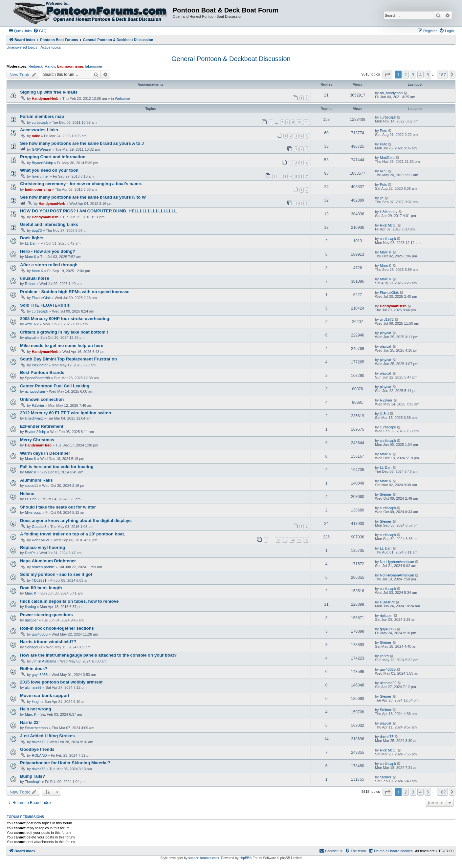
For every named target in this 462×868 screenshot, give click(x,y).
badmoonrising (70, 66)
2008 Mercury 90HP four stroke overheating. (65, 319)
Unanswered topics (22, 47)
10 (299, 122)
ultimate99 (33, 687)
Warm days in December (45, 453)
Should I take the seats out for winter (58, 507)
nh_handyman (391, 93)
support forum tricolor (204, 858)
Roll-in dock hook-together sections (57, 628)
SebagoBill (34, 647)
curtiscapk (40, 122)
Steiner (386, 494)
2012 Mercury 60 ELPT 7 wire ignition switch (66, 413)
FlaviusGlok (41, 298)
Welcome (122, 98)
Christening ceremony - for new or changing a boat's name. (81, 184)
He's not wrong (36, 709)
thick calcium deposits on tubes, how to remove (69, 601)
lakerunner (94, 66)
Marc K (31, 257)
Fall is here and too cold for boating (57, 467)
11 (306, 122)
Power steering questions (46, 615)
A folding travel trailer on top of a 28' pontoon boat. (73, 534)
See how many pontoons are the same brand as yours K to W (83, 197)
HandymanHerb (45, 98)
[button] (387, 75)
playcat (31, 337)
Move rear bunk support (45, 695)
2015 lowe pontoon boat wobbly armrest (61, 682)
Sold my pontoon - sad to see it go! (56, 574)
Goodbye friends (37, 749)
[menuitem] (40, 31)
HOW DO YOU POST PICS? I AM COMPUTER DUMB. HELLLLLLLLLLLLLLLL (99, 211)
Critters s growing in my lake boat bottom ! (64, 332)
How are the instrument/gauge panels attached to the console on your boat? (98, 655)
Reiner (30, 284)
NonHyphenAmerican (397, 562)
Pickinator (40, 365)
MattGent (387, 158)
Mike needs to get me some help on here (62, 346)
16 (306, 540)
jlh (382, 198)
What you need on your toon (49, 170)
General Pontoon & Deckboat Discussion (231, 59)
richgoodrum (35, 391)
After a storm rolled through (49, 265)
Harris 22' (30, 722)
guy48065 (40, 634)
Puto (384, 131)
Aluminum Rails (36, 480)
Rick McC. (388, 225)
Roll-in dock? (34, 669)
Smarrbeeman (36, 728)
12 (278, 540)
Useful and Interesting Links (49, 224)
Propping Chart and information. (53, 157)
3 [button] (413, 75)
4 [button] (420, 75)
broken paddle (43, 567)
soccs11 (32, 486)
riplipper (31, 620)
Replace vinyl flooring (43, 547)
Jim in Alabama (44, 661)
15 (299, 540)
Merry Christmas (37, 440)
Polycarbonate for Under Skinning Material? (65, 763)
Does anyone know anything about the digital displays (76, 521)
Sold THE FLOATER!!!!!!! (45, 305)
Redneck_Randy (42, 66)
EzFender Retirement (42, 426)
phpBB (244, 858)
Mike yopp (33, 512)
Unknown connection (42, 399)
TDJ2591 (39, 580)
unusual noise (35, 278)
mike (36, 136)
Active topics (51, 47)
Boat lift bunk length (41, 588)
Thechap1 (33, 782)
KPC (384, 171)
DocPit (30, 553)
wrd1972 (32, 324)
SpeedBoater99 (37, 378)
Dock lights (32, 238)
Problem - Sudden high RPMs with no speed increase (75, 292)
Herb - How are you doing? (48, 251)
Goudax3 (39, 527)
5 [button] (428, 75)
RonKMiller (41, 540)
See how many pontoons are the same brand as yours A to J (82, 143)
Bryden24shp (43, 163)
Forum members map (42, 116)
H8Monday (389, 212)
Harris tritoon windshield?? (48, 642)
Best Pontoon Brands (42, 372)
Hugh (36, 702)
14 (292, 540)
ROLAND (39, 755)
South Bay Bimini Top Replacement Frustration (68, 359)
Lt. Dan (31, 243)
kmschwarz (34, 418)
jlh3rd (384, 414)
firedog (31, 607)
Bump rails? (33, 776)
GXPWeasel (42, 149)
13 (285, 540)
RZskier (38, 405)
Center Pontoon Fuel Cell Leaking (55, 386)
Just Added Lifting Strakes (47, 736)
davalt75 (39, 742)
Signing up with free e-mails (49, 92)
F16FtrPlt (387, 602)
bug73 (37, 230)
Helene (27, 494)
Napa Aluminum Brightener (48, 561)
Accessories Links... (41, 130)
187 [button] (442, 75)
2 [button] (406, 75)
